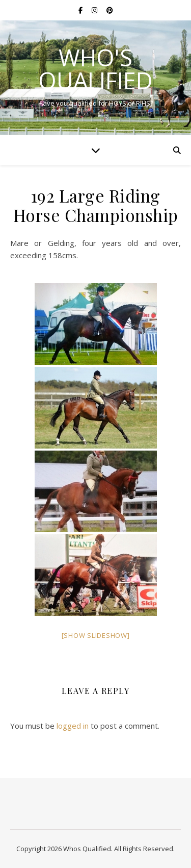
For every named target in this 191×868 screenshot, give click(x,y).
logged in (73, 726)
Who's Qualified (95, 69)
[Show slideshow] (96, 635)
